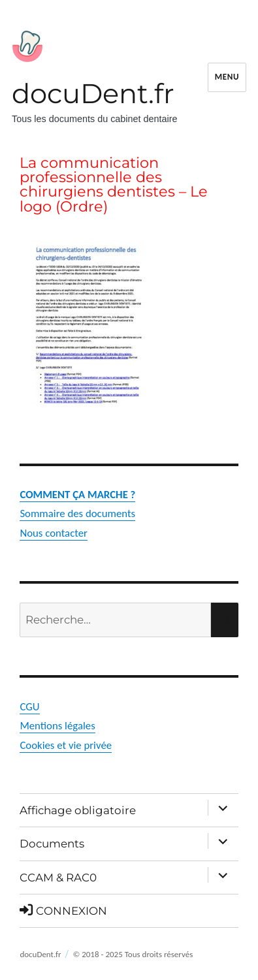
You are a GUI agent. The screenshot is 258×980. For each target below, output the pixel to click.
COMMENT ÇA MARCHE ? (77, 495)
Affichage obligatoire (78, 810)
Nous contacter (54, 533)
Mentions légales (57, 726)
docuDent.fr (93, 93)
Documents (52, 844)
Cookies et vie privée (66, 745)
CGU (29, 707)
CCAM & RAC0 (58, 877)
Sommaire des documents (77, 514)
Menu (227, 77)
